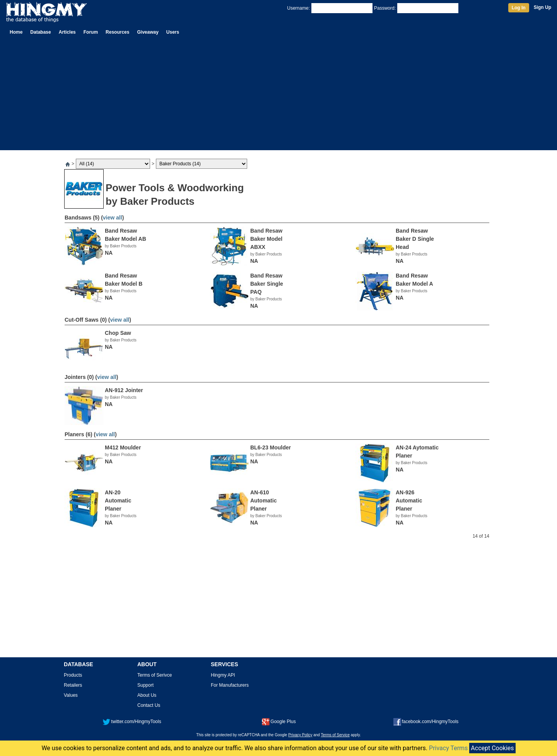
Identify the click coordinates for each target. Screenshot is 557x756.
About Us (147, 695)
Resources (117, 32)
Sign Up (542, 7)
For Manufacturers (230, 685)
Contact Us (149, 705)
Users (173, 32)
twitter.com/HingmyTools (132, 722)
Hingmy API (223, 675)
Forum (91, 32)
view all (113, 218)
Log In (519, 8)
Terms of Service (335, 735)
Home (16, 32)
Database (40, 32)
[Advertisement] (278, 96)
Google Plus (279, 722)
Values (71, 695)
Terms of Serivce (155, 675)
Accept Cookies (492, 748)
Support (145, 685)
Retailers (73, 685)
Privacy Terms (448, 748)
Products (73, 675)
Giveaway (148, 32)
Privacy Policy (300, 735)
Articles (67, 32)
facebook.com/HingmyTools (426, 722)
